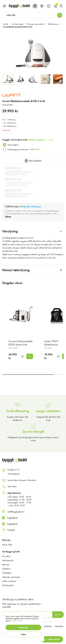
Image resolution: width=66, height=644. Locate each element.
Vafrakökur (59, 626)
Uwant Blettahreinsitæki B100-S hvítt (17, 27)
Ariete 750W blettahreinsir (51, 343)
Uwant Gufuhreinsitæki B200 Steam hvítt (21, 343)
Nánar (51, 140)
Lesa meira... (7, 130)
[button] (23, 627)
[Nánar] (8, 217)
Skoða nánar (17, 621)
